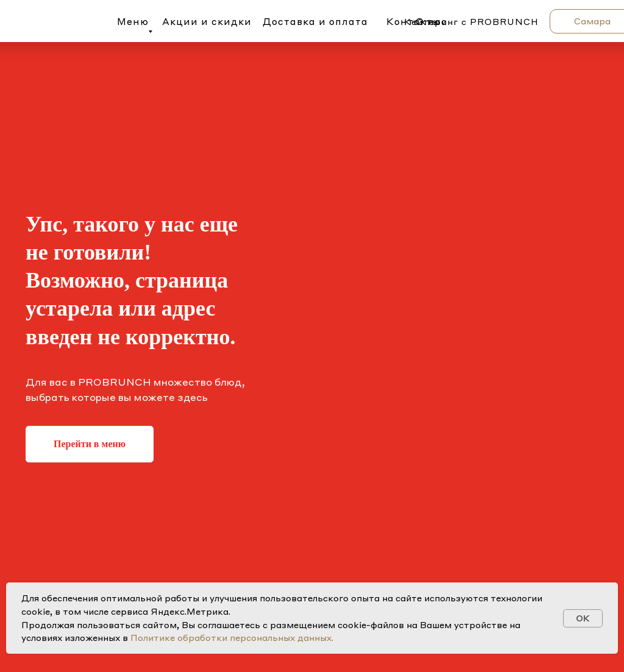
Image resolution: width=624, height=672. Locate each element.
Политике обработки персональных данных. (232, 637)
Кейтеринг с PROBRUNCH (471, 21)
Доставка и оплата (315, 21)
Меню (133, 21)
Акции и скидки (207, 21)
